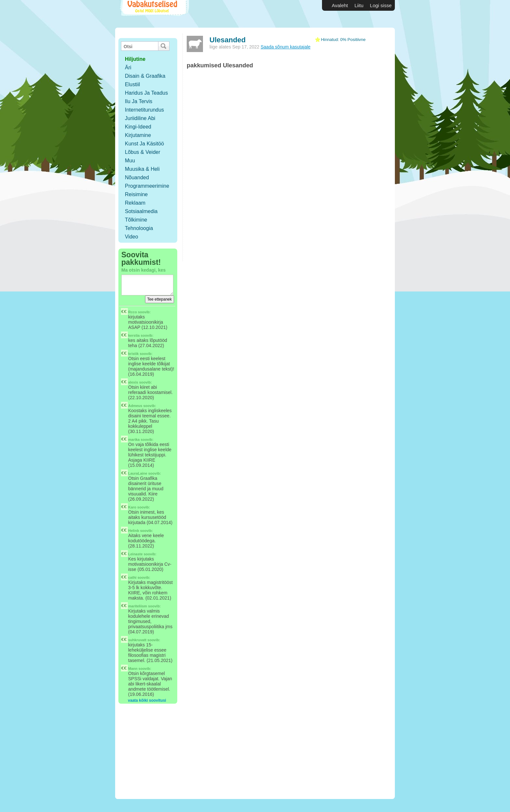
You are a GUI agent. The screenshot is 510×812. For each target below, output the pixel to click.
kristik (133, 354)
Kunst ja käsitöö (144, 144)
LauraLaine (138, 473)
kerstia (134, 335)
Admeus (135, 406)
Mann (133, 669)
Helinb (134, 531)
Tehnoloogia (139, 228)
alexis (133, 382)
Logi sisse (381, 5)
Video (132, 237)
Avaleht (340, 5)
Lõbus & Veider (143, 152)
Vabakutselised (154, 14)
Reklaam (135, 203)
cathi (132, 577)
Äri (128, 68)
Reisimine (136, 194)
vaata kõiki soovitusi (147, 700)
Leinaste (135, 554)
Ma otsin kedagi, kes (143, 270)
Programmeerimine (147, 186)
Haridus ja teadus (146, 93)
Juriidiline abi (140, 118)
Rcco (133, 312)
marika (134, 440)
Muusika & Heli (142, 169)
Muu (130, 161)
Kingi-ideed (138, 127)
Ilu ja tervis (139, 101)
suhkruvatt (137, 640)
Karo (132, 507)
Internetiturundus (144, 110)
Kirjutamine (138, 135)
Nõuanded (137, 177)
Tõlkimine (136, 220)
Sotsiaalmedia (141, 211)
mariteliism (138, 606)
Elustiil (132, 84)
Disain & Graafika (145, 76)
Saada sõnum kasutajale (285, 47)
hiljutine (135, 59)
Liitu (359, 5)
